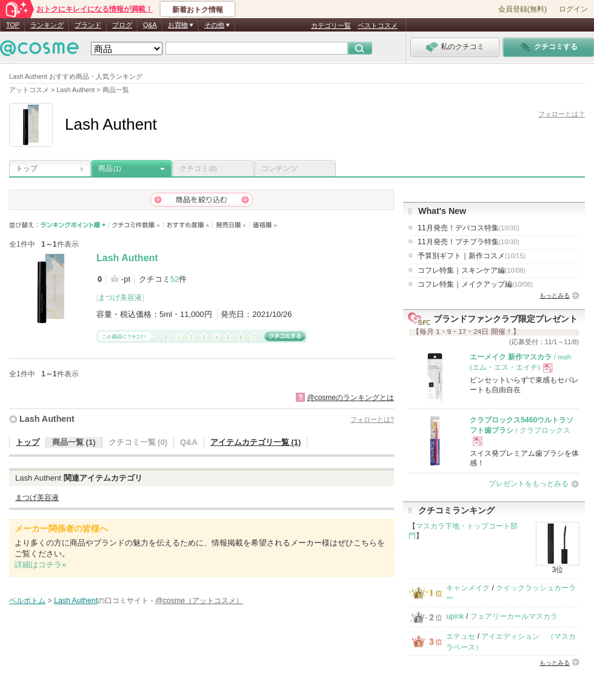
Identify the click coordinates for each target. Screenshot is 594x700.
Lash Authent (127, 258)
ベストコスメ (378, 25)
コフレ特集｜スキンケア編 (472, 270)
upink (455, 616)
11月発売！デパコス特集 (469, 228)
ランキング (47, 25)
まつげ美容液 (120, 298)
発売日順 (231, 225)
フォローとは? (372, 419)
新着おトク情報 (198, 10)
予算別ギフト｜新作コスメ (472, 256)
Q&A (150, 25)
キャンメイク (468, 588)
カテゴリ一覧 (331, 25)
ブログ (122, 25)
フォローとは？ (562, 114)
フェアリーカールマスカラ (514, 616)
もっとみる (555, 295)
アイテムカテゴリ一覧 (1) (256, 442)
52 (175, 279)
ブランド (88, 25)
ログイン (573, 9)
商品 (110, 168)
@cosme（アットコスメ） (199, 601)
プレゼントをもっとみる (529, 484)
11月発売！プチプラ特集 (469, 242)
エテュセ (461, 636)
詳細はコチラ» (40, 565)
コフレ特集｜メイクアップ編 (475, 284)
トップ (27, 168)
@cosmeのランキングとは (350, 398)
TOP (13, 25)
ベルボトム (27, 601)
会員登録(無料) (522, 9)
